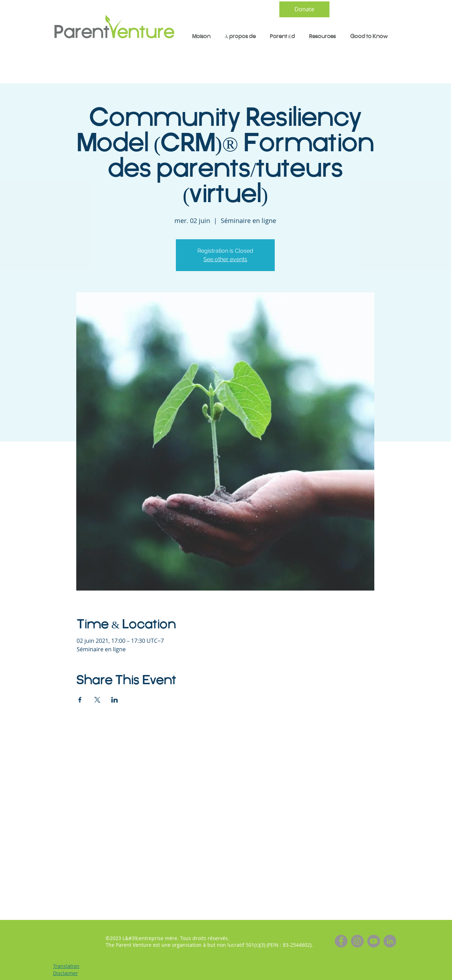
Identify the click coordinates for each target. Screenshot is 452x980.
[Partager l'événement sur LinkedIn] (115, 700)
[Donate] (304, 9)
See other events (225, 259)
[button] (282, 37)
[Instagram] (357, 941)
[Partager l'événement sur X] (97, 700)
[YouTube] (374, 941)
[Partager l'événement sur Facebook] (80, 700)
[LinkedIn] (390, 941)
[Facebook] (341, 941)
